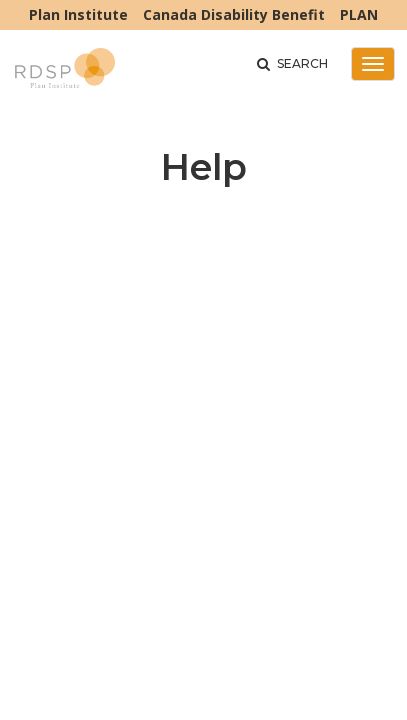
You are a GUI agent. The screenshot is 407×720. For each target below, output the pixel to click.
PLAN (359, 14)
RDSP (65, 73)
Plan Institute (78, 14)
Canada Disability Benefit (234, 14)
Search (292, 64)
